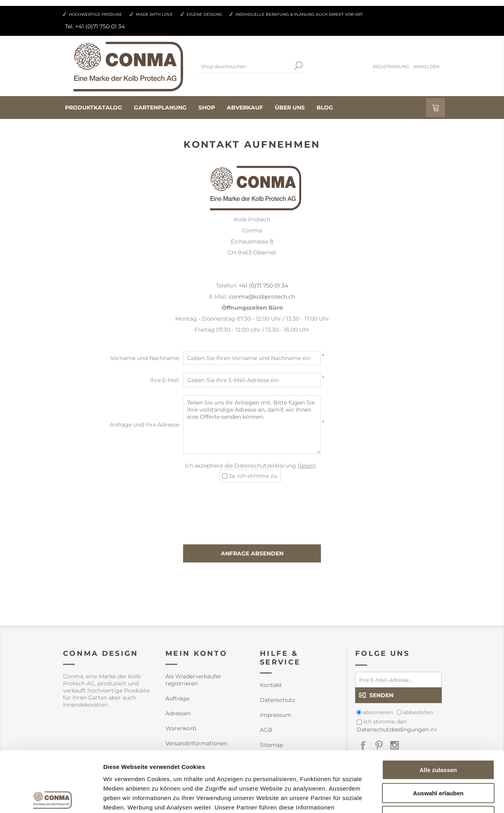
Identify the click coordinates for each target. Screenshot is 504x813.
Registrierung (391, 67)
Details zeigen (419, 797)
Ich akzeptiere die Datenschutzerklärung (250, 466)
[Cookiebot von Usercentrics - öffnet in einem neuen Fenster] (51, 798)
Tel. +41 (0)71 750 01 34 (95, 26)
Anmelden (426, 67)
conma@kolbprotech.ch (262, 297)
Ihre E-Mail (165, 380)
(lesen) (307, 466)
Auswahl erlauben (438, 732)
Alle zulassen (438, 709)
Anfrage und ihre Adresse (145, 425)
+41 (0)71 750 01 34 (263, 286)
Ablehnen (438, 755)
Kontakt (271, 685)
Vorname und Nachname (145, 358)
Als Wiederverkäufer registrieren (193, 680)
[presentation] (252, 505)
